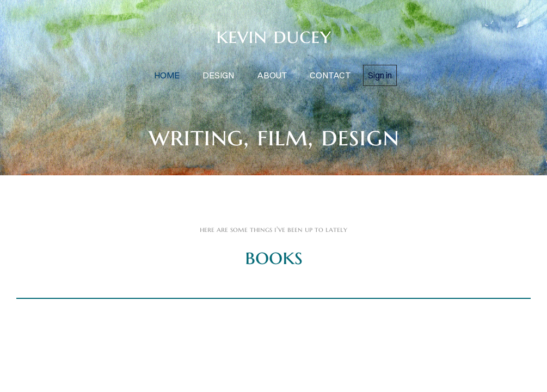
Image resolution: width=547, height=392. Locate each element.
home (167, 75)
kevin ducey (273, 35)
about (272, 75)
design (218, 75)
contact (330, 75)
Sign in (380, 75)
